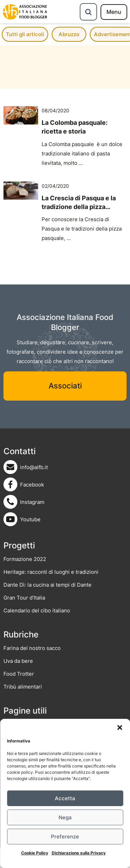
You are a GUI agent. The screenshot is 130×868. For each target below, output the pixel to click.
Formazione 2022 (25, 559)
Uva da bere (18, 661)
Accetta (65, 798)
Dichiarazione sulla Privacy (79, 853)
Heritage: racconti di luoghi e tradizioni (51, 572)
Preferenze (65, 837)
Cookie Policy (35, 853)
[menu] (114, 12)
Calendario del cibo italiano (37, 610)
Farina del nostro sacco (32, 648)
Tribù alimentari (23, 687)
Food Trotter (19, 674)
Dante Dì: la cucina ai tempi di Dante (47, 585)
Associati (65, 386)
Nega (65, 817)
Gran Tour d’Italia (24, 598)
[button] (120, 728)
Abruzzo (69, 34)
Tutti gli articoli (25, 34)
